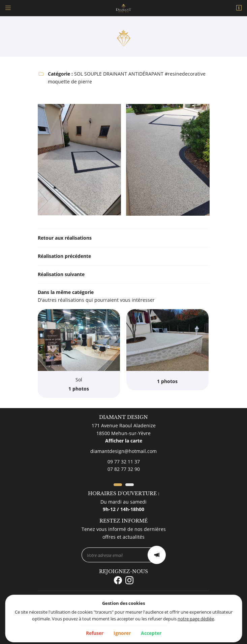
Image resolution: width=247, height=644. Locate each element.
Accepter (151, 633)
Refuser (95, 633)
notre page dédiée (196, 619)
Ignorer (122, 633)
